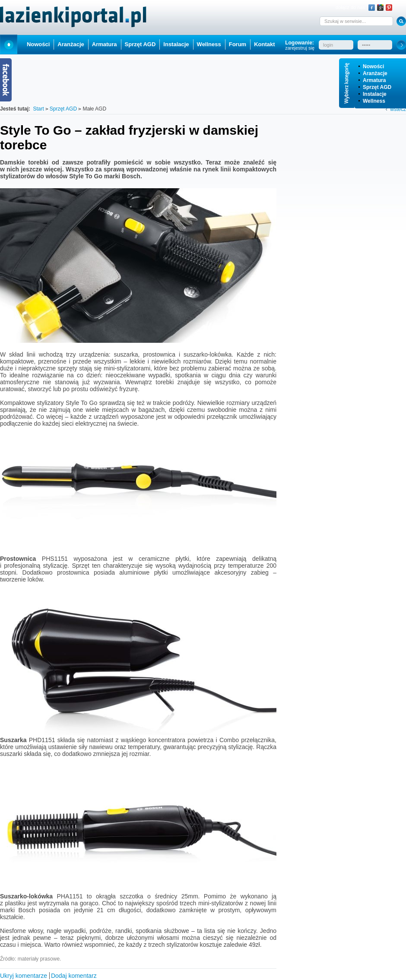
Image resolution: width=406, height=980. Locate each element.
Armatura (374, 80)
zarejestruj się (300, 48)
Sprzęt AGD (377, 87)
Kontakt (264, 44)
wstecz (398, 109)
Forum (238, 44)
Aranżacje (375, 73)
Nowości (373, 66)
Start (9, 44)
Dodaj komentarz (74, 976)
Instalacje (375, 94)
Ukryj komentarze (24, 976)
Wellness (374, 101)
